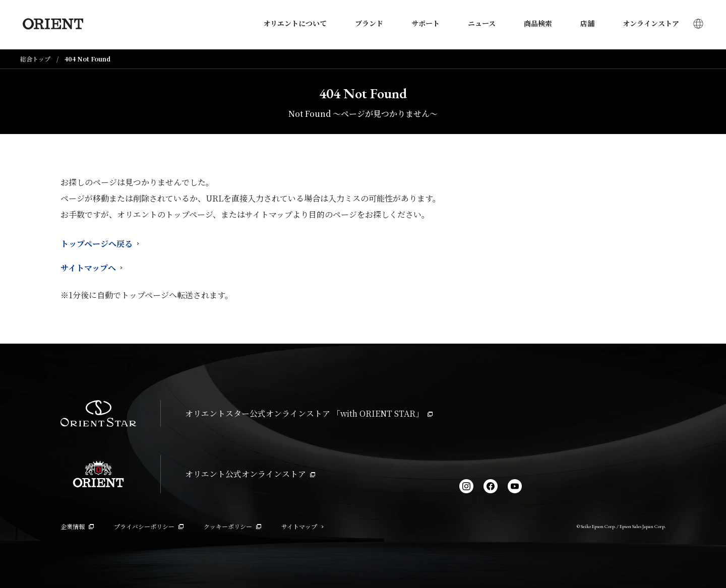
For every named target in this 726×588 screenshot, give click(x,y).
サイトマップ (302, 526)
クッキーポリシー (232, 526)
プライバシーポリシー (149, 526)
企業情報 (77, 526)
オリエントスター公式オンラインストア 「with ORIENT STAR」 (309, 413)
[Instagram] (466, 486)
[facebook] (491, 486)
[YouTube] (515, 486)
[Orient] (50, 25)
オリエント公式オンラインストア (250, 474)
